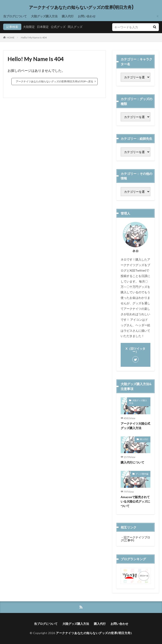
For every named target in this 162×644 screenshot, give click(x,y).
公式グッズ (58, 27)
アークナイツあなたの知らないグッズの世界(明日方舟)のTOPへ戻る (55, 81)
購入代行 (68, 16)
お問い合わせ (87, 16)
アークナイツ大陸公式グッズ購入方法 (135, 426)
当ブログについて (15, 16)
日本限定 (43, 27)
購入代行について (132, 462)
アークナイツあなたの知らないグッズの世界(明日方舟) (81, 7)
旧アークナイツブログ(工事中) (135, 539)
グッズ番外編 (142, 474)
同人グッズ (75, 27)
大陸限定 (29, 27)
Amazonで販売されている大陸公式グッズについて (135, 501)
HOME (11, 37)
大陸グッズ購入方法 (44, 16)
